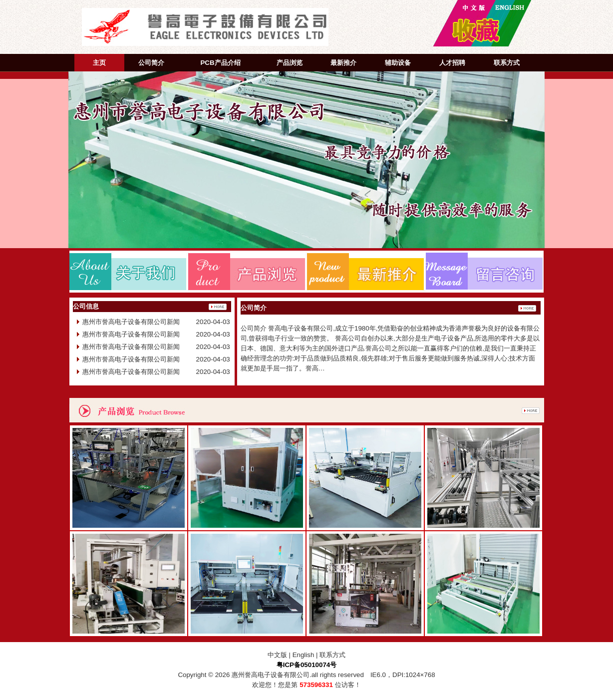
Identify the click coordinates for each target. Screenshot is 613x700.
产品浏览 (290, 63)
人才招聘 (452, 63)
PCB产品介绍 (220, 63)
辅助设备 (398, 63)
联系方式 (507, 63)
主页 (99, 63)
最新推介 (343, 63)
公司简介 (151, 63)
